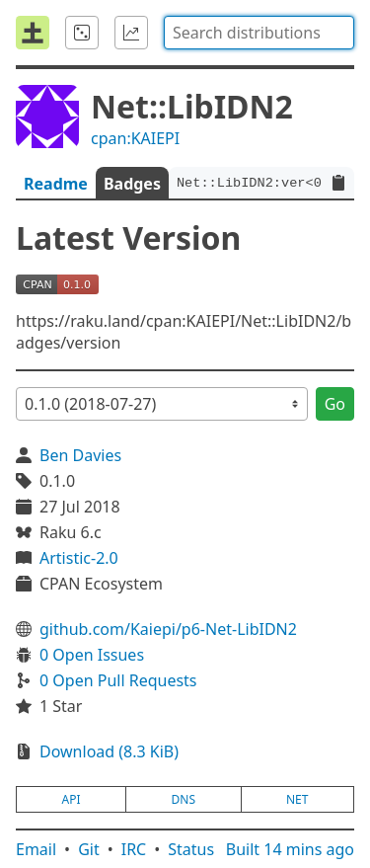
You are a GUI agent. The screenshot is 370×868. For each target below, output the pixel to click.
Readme (56, 184)
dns (184, 799)
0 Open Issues (92, 655)
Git (89, 849)
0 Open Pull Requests (118, 680)
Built (290, 849)
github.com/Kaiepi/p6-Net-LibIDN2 (168, 629)
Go (335, 404)
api (72, 799)
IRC (134, 849)
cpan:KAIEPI (135, 138)
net (297, 799)
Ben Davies (80, 455)
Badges (132, 184)
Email (36, 849)
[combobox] (259, 33)
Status (191, 849)
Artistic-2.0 (79, 558)
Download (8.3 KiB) (109, 751)
